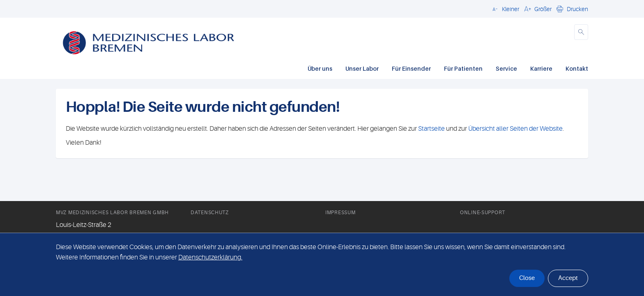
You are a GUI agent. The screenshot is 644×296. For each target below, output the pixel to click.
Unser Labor (362, 68)
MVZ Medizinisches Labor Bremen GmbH (112, 213)
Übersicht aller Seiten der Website (515, 129)
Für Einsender (411, 68)
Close (527, 278)
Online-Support (483, 213)
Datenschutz (210, 213)
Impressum (340, 213)
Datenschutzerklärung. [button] (210, 257)
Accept (568, 278)
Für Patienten (463, 68)
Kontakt (577, 68)
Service (506, 68)
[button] (505, 9)
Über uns (320, 68)
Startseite (431, 129)
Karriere (541, 68)
